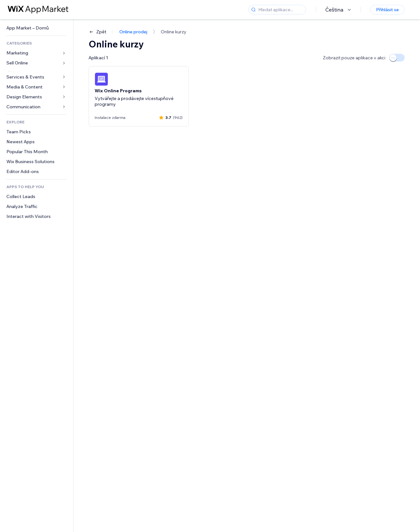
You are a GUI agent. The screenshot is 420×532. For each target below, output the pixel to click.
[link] (37, 28)
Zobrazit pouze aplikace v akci (354, 58)
